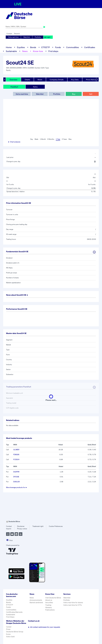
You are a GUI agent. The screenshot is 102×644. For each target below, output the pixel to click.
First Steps (10, 617)
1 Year (58, 139)
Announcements (36, 600)
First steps (53, 51)
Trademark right (38, 526)
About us (49, 600)
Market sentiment (36, 603)
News (25, 51)
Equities (21, 47)
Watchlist (27, 37)
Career (9, 627)
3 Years (64, 139)
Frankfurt (14, 87)
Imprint (9, 529)
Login (47, 37)
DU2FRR (16, 472)
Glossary (49, 607)
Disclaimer (21, 526)
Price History (91, 80)
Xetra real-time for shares (73, 603)
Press (8, 629)
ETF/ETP (46, 47)
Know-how (38, 51)
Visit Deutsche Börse (53, 598)
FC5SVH (16, 459)
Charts (27, 80)
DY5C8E (16, 477)
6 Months (51, 139)
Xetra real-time (13, 37)
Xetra (35, 87)
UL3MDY (16, 450)
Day (32, 139)
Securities (49, 603)
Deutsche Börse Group (15, 632)
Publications (50, 610)
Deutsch (17, 34)
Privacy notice (22, 529)
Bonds (33, 47)
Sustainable (11, 51)
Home (9, 47)
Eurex (8, 634)
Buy (74, 94)
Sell (91, 94)
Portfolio (38, 37)
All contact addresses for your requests (44, 627)
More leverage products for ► (17, 487)
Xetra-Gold (10, 637)
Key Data (75, 80)
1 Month (43, 139)
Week (36, 139)
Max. (70, 139)
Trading (48, 605)
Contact (9, 34)
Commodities (73, 47)
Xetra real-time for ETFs (73, 605)
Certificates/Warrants (14, 612)
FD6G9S (16, 455)
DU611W (16, 482)
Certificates (90, 47)
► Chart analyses (14, 142)
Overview (13, 80)
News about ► (17, 295)
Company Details (57, 80)
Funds (58, 47)
